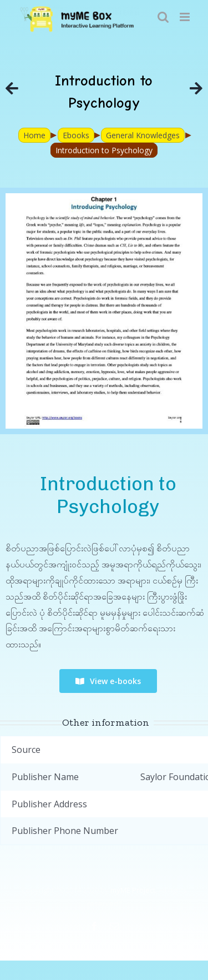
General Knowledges (143, 135)
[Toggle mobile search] (163, 17)
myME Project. (134, 890)
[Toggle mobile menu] (186, 17)
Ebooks (76, 135)
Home (34, 135)
